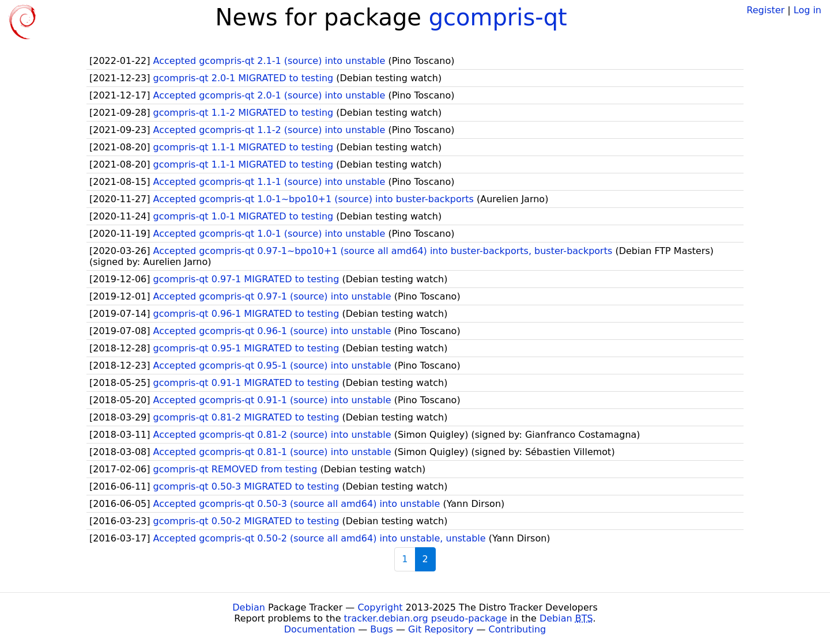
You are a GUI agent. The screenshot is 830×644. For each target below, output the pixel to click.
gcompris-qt (498, 17)
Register (765, 10)
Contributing (518, 629)
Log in (808, 10)
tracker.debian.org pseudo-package (426, 618)
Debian (249, 607)
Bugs (382, 629)
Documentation (320, 629)
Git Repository (441, 629)
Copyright (380, 607)
